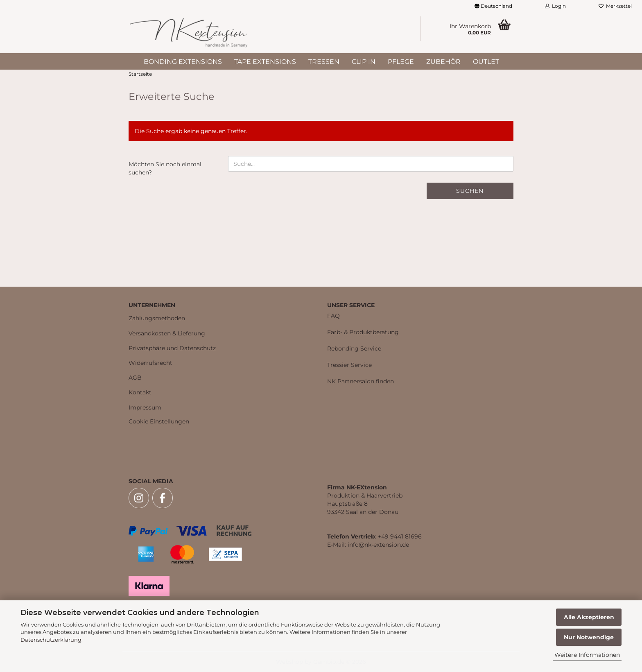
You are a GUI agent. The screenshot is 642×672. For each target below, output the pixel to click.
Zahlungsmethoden (157, 318)
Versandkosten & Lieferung (167, 333)
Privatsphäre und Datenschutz (172, 348)
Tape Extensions (265, 62)
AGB (135, 378)
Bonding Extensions (183, 62)
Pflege (401, 62)
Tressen (324, 62)
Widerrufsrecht (150, 363)
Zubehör (443, 62)
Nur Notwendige (589, 637)
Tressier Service (349, 365)
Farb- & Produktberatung (363, 332)
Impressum (145, 407)
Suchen (470, 191)
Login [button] (555, 6)
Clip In (364, 62)
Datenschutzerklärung (51, 640)
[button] (493, 6)
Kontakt (140, 392)
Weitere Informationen (587, 655)
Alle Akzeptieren (589, 617)
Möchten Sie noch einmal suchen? (165, 168)
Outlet (486, 62)
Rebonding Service (354, 348)
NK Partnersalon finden (361, 381)
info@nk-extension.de (378, 545)
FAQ (333, 316)
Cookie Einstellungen (159, 421)
